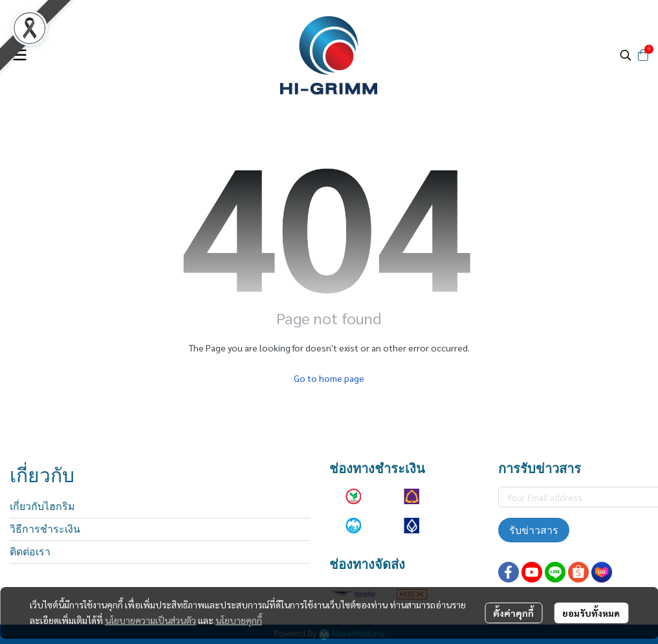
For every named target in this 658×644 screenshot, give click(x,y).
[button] (626, 55)
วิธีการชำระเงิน (45, 529)
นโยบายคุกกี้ (239, 620)
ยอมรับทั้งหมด (591, 613)
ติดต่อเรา (30, 552)
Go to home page (329, 378)
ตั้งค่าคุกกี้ (513, 613)
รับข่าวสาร (534, 530)
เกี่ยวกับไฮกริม (42, 506)
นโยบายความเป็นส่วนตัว (150, 620)
